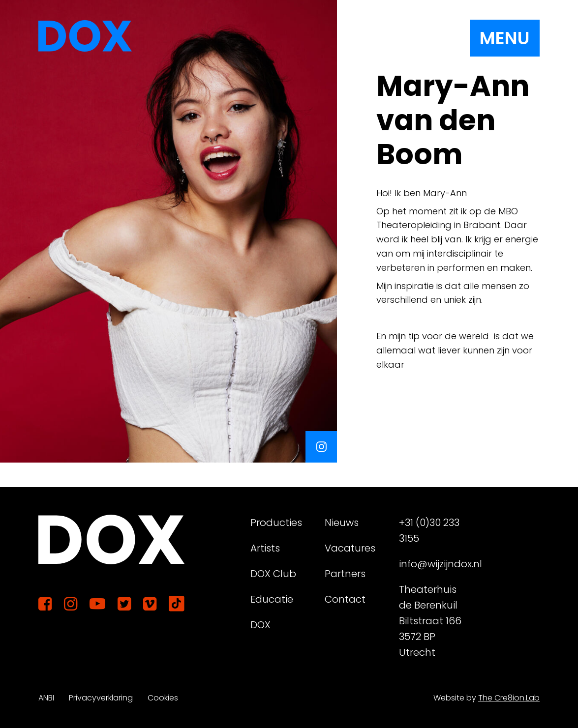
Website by (487, 698)
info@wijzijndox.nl (432, 564)
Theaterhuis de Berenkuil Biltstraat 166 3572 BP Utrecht (430, 621)
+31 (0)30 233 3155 (429, 530)
